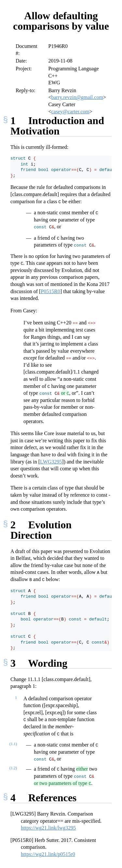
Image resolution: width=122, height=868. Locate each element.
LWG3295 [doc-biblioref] (51, 462)
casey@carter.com (70, 112)
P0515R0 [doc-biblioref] (50, 291)
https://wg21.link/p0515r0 (48, 854)
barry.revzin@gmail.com (77, 97)
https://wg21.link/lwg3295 (48, 828)
